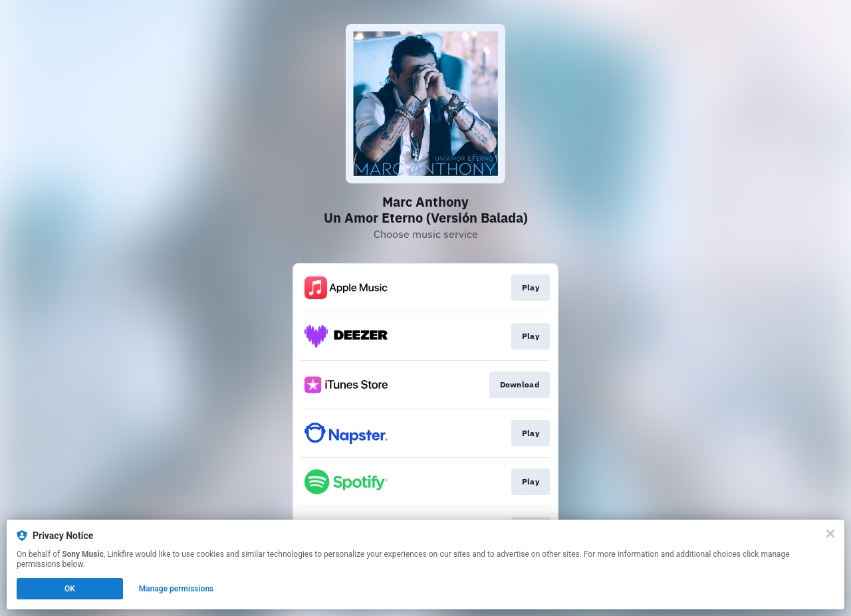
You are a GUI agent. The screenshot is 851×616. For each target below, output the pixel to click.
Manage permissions (177, 589)
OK (70, 589)
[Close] (830, 534)
